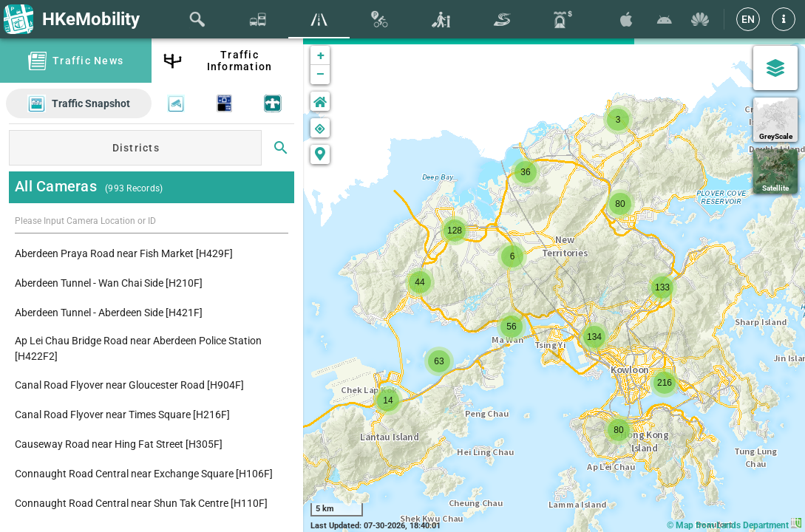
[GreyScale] (775, 120)
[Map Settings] (775, 68)
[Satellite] (775, 171)
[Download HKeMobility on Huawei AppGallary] (700, 19)
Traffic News (88, 61)
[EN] (748, 19)
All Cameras (56, 186)
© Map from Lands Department (734, 525)
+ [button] (321, 55)
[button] (784, 19)
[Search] (281, 148)
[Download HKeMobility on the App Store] (626, 19)
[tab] (197, 19)
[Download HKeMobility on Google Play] (665, 19)
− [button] (320, 75)
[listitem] (152, 253)
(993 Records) (133, 188)
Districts (136, 148)
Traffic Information (240, 61)
